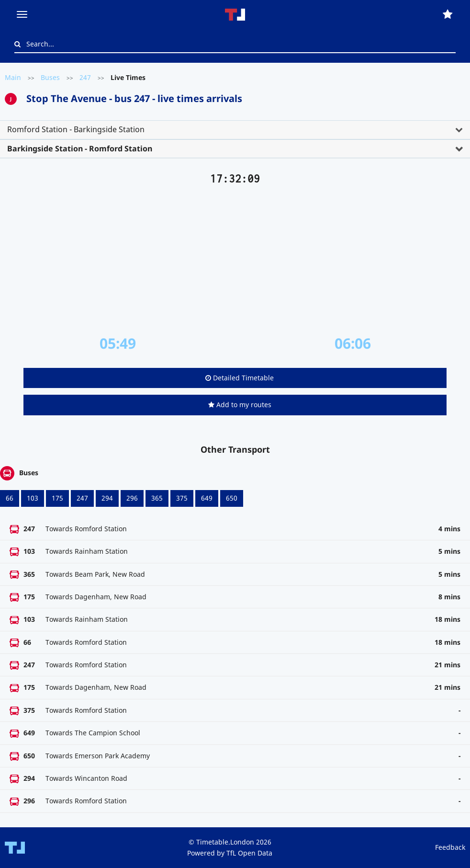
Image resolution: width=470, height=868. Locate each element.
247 (85, 77)
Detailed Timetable (240, 378)
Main (13, 77)
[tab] (235, 130)
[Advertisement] (235, 260)
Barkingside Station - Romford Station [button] (80, 148)
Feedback (450, 847)
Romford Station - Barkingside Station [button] (76, 129)
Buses (50, 77)
